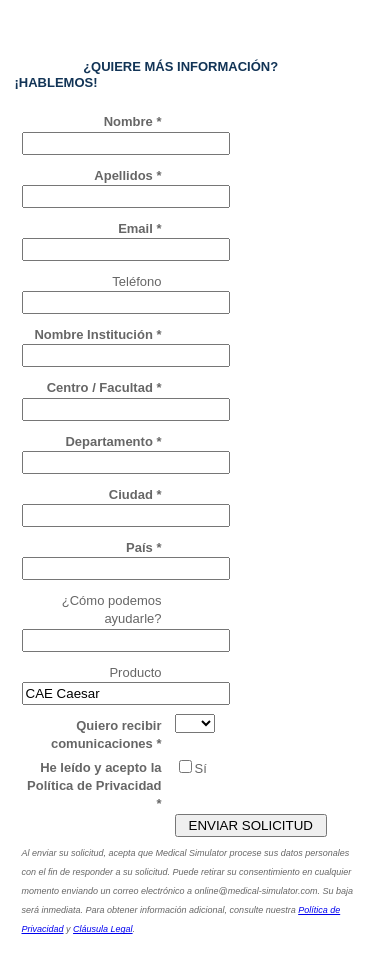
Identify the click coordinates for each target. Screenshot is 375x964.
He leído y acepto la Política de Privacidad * (94, 785)
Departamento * (113, 441)
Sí (201, 768)
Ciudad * (135, 494)
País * (143, 547)
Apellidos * (127, 175)
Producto (135, 672)
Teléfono (136, 281)
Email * (139, 228)
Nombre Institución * (97, 334)
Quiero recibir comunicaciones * (106, 734)
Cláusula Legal (103, 929)
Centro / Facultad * (104, 387)
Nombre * (133, 121)
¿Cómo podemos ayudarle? (112, 609)
